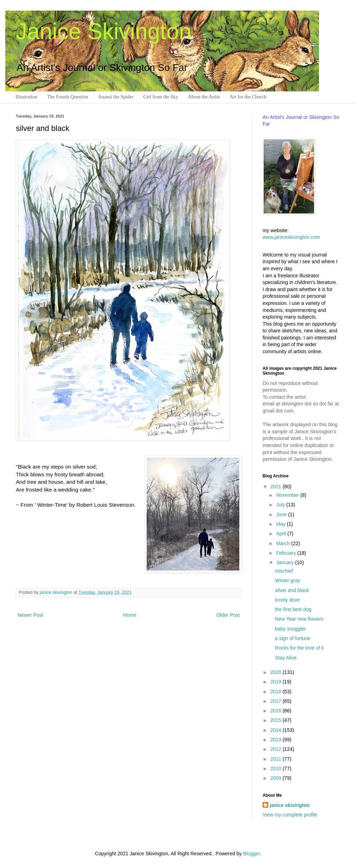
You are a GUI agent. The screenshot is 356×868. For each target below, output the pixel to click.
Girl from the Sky (161, 97)
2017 (277, 701)
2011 (277, 759)
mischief (284, 571)
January (286, 562)
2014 (277, 730)
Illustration (26, 97)
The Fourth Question (67, 97)
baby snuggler (290, 629)
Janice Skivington (104, 31)
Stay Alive (286, 658)
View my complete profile (290, 815)
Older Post (228, 615)
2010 (277, 768)
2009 (277, 778)
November (288, 495)
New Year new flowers (299, 619)
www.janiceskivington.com (291, 237)
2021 (277, 487)
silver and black (292, 590)
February (287, 553)
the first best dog (293, 609)
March (284, 543)
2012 (277, 749)
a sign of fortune (293, 638)
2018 (277, 692)
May (281, 524)
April (282, 534)
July (281, 505)
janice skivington (57, 592)
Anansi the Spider (116, 97)
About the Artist (204, 97)
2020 (277, 672)
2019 (277, 682)
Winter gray (288, 580)
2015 (277, 720)
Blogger (251, 854)
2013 (277, 740)
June (282, 514)
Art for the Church (248, 97)
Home (130, 615)
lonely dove (287, 600)
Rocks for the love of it (299, 648)
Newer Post (30, 615)
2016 (277, 711)
